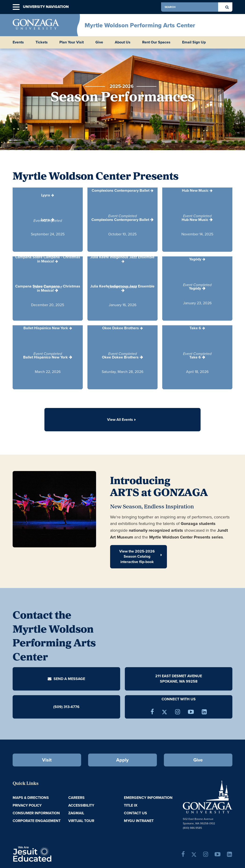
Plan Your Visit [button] (72, 42)
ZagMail (76, 813)
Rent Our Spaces (156, 42)
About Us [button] (123, 42)
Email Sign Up (194, 42)
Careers (76, 798)
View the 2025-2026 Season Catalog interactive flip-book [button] (141, 557)
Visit (47, 760)
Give (99, 42)
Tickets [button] (42, 42)
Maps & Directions (31, 798)
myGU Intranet (139, 821)
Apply (122, 760)
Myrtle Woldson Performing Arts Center (140, 25)
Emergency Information (148, 798)
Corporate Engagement (37, 821)
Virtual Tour (81, 821)
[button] (16, 7)
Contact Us (135, 813)
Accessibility (81, 805)
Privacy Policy (27, 805)
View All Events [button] (122, 420)
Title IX (131, 805)
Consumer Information (36, 813)
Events (18, 42)
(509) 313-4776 (66, 707)
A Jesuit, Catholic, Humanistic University (49, 854)
